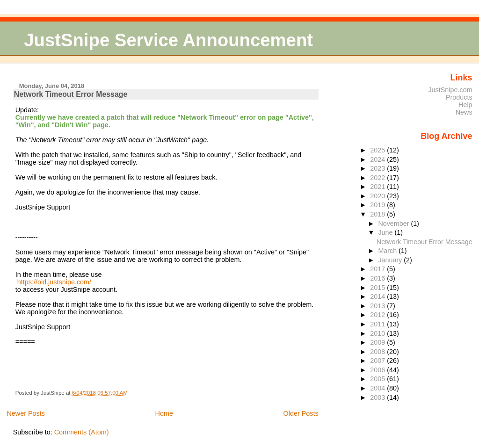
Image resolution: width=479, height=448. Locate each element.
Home (164, 413)
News (464, 112)
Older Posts (301, 413)
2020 (378, 196)
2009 (378, 342)
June (386, 232)
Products (459, 97)
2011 (378, 324)
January (391, 260)
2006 (378, 370)
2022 (378, 178)
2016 (378, 278)
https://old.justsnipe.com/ (54, 282)
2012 (378, 315)
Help (465, 105)
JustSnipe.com (450, 90)
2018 (378, 214)
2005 (378, 379)
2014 (378, 296)
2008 (378, 352)
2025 (378, 150)
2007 (378, 361)
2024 (378, 159)
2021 (378, 187)
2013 (378, 306)
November (394, 224)
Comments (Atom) (82, 432)
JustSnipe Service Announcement (168, 40)
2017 (378, 269)
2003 (378, 397)
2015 (378, 288)
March (388, 251)
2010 (378, 333)
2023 (378, 168)
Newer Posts (26, 413)
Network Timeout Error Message (71, 94)
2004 (378, 388)
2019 (378, 205)
